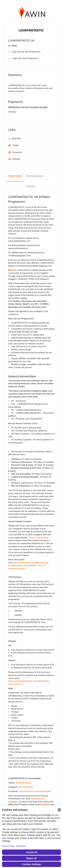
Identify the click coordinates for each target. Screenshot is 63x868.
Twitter (14, 146)
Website (14, 159)
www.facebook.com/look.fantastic (35, 791)
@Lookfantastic (23, 783)
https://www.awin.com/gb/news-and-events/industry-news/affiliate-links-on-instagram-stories (29, 566)
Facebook (15, 152)
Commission (35, 176)
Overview (15, 176)
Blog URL (15, 139)
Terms (30, 186)
